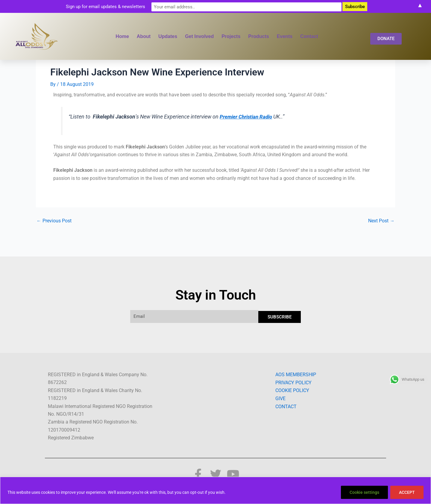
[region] (215, 490)
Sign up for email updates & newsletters (164, 6)
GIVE (280, 398)
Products (258, 36)
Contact (309, 36)
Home (122, 36)
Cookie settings (364, 492)
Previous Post (54, 221)
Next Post (381, 221)
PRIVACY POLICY (293, 382)
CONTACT (286, 406)
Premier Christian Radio (247, 116)
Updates (168, 36)
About (144, 36)
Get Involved (199, 36)
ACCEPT (407, 492)
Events (285, 36)
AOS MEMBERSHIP (296, 375)
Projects (231, 36)
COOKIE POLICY (292, 390)
